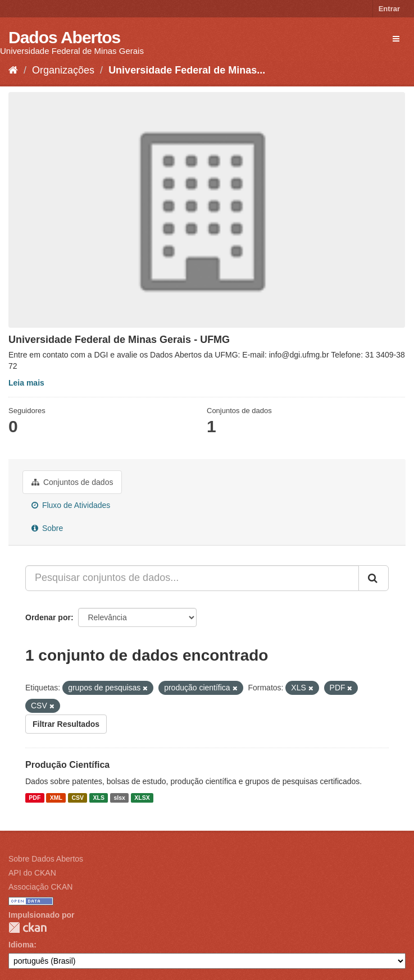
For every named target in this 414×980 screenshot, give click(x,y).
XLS (99, 798)
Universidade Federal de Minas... (187, 70)
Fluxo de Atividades (71, 505)
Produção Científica (67, 765)
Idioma (21, 945)
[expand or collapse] (396, 39)
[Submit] (374, 578)
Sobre (47, 528)
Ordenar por (48, 617)
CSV (78, 798)
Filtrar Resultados (66, 724)
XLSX (142, 798)
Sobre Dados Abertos (46, 859)
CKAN (28, 928)
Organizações (63, 70)
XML (56, 798)
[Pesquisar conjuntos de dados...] (192, 578)
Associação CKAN (40, 887)
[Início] (13, 70)
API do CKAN (32, 873)
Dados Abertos (64, 37)
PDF (35, 798)
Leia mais (26, 383)
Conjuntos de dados (72, 482)
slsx (119, 798)
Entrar (389, 9)
